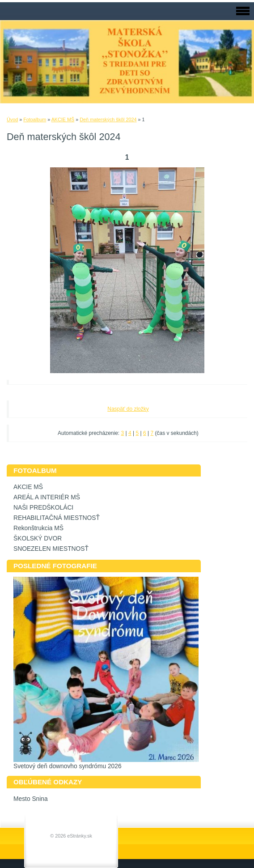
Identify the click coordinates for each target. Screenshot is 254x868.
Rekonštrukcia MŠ (38, 528)
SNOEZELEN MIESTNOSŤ (51, 549)
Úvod (12, 119)
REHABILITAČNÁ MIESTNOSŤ (57, 518)
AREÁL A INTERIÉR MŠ (47, 497)
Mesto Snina (31, 799)
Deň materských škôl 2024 (108, 119)
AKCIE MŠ (63, 119)
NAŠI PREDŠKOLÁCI (43, 508)
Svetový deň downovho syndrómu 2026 (68, 766)
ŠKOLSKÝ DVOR (38, 538)
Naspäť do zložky (128, 409)
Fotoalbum (35, 119)
